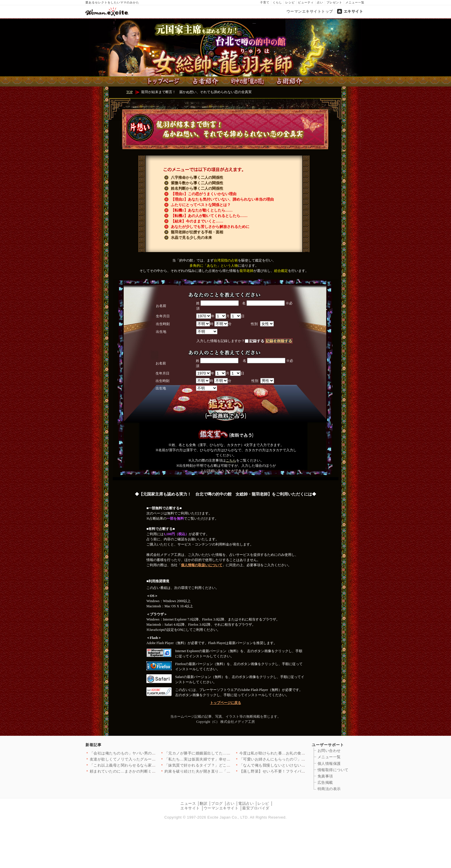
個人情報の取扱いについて (202, 565)
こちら (231, 460)
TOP (129, 92)
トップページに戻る (225, 703)
